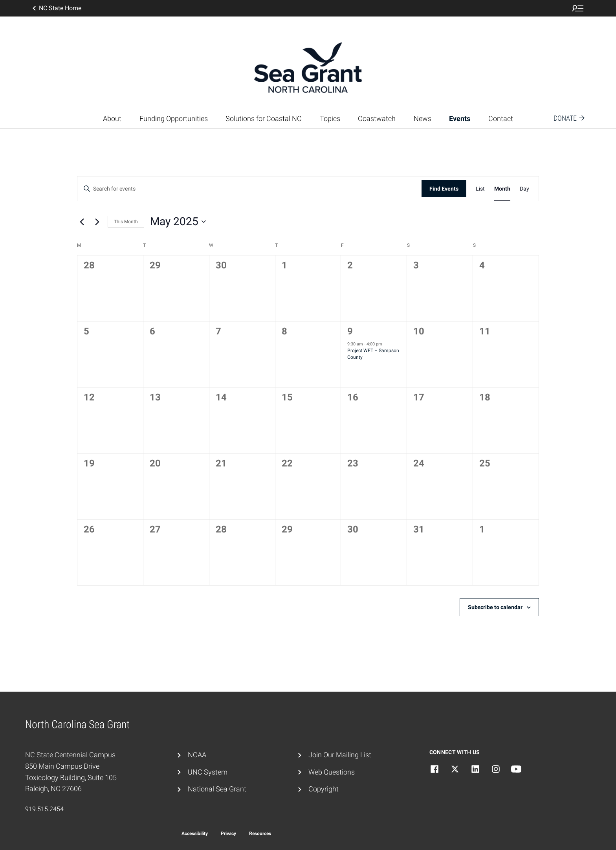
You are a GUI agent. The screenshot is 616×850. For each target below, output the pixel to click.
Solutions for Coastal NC (264, 118)
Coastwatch (377, 118)
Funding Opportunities (174, 118)
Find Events (444, 189)
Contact (501, 118)
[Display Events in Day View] (524, 189)
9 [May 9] (350, 331)
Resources (260, 833)
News (423, 118)
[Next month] (97, 222)
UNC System (208, 772)
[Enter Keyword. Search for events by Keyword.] (249, 189)
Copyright (324, 789)
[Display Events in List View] (480, 189)
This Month (126, 222)
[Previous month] (82, 222)
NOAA (197, 755)
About (112, 118)
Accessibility (195, 833)
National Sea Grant (217, 789)
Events (460, 118)
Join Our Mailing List (340, 755)
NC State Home (56, 8)
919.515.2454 (44, 809)
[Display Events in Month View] (502, 189)
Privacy (228, 833)
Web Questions (332, 772)
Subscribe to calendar (495, 607)
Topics (330, 118)
